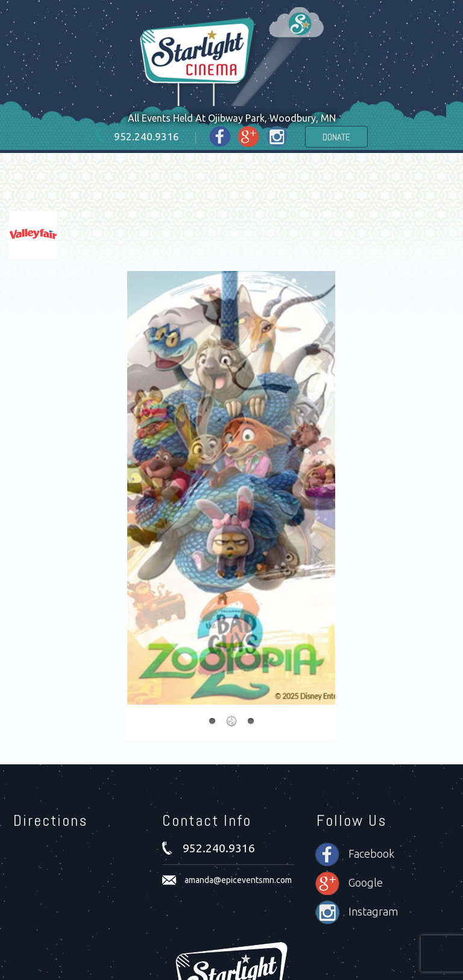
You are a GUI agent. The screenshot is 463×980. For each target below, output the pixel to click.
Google (366, 882)
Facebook (371, 854)
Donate (336, 137)
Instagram (373, 911)
